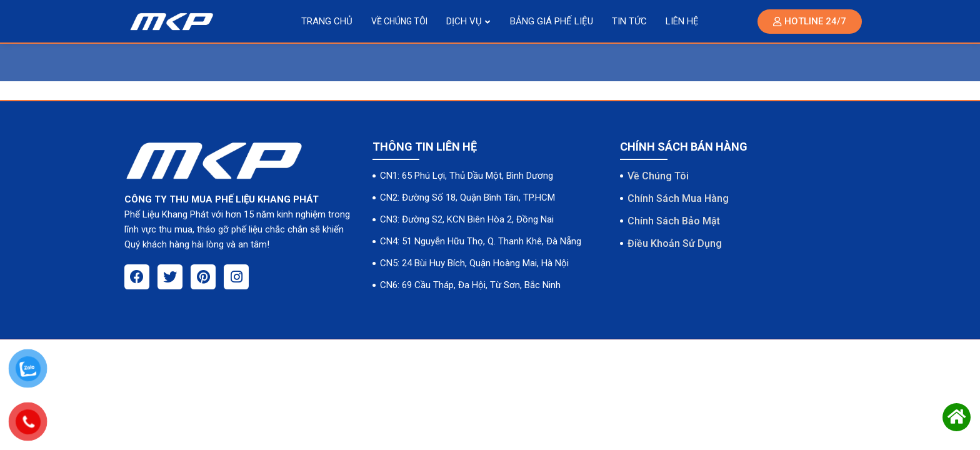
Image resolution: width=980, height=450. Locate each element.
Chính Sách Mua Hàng (678, 198)
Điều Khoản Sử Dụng (675, 243)
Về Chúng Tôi (658, 176)
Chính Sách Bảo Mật (674, 221)
